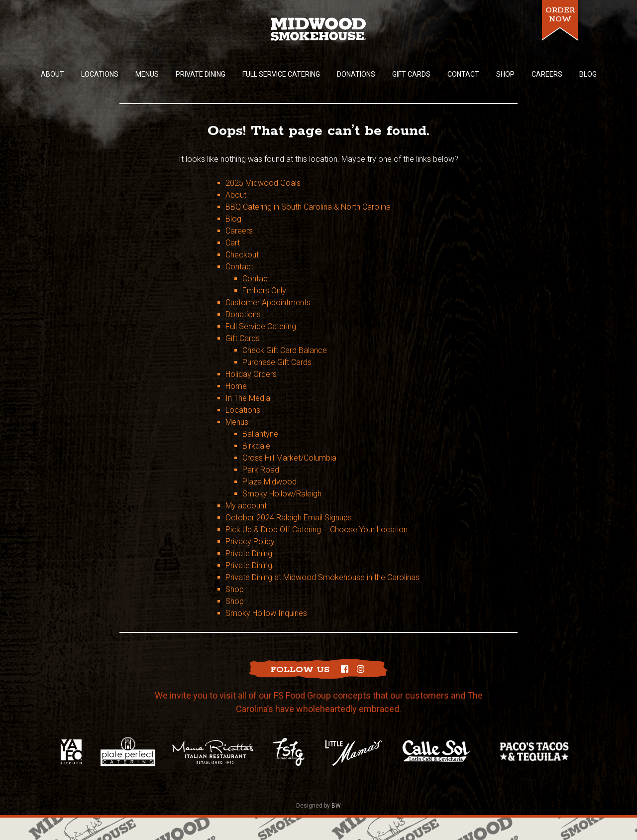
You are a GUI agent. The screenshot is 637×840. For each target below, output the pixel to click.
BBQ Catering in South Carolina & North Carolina (308, 207)
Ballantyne (260, 434)
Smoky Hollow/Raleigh (282, 494)
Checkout (242, 255)
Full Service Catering (261, 326)
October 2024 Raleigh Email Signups (289, 518)
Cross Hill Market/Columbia (289, 458)
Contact (239, 267)
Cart (233, 243)
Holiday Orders (251, 374)
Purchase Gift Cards (277, 362)
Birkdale (256, 446)
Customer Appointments (268, 302)
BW (336, 806)
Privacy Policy (250, 541)
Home (236, 386)
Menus (237, 422)
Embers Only (264, 291)
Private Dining (249, 553)
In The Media (248, 398)
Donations (243, 314)
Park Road (261, 470)
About (236, 195)
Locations (243, 410)
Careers (239, 231)
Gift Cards (243, 338)
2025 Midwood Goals (263, 183)
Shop (235, 589)
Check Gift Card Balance (285, 350)
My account (246, 506)
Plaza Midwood (269, 482)
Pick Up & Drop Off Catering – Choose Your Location (317, 530)
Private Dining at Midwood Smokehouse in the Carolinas (322, 577)
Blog (233, 219)
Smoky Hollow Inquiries (266, 613)
